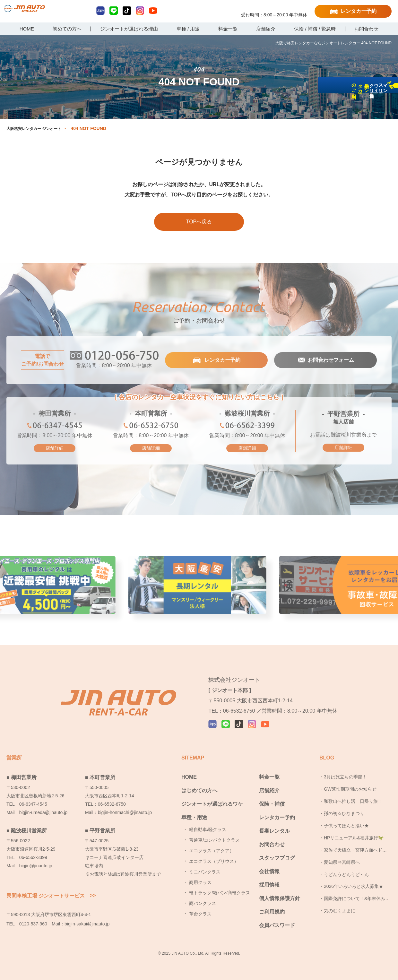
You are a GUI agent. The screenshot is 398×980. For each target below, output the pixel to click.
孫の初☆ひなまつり (344, 808)
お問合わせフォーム (330, 361)
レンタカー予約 (359, 11)
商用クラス (200, 876)
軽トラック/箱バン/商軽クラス (220, 887)
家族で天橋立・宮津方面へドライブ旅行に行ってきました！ (355, 846)
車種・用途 (194, 812)
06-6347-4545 (55, 427)
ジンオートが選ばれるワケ (212, 798)
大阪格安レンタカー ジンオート (39, 128)
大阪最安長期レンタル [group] (199, 589)
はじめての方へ (199, 785)
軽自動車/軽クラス (208, 824)
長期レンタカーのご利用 (389, 135)
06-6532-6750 (151, 427)
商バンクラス (203, 898)
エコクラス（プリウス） (214, 855)
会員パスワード (277, 919)
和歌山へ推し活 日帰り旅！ (353, 795)
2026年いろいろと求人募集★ (354, 880)
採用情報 (269, 879)
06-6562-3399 (247, 427)
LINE (114, 11)
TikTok (127, 11)
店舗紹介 (269, 785)
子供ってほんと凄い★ (346, 820)
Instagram (140, 11)
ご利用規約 (272, 906)
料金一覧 (269, 771)
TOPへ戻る (199, 222)
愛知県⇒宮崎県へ (342, 856)
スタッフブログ (277, 852)
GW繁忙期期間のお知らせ (350, 783)
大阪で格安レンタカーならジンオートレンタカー (37, 12)
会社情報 (269, 866)
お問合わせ (272, 839)
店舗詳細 (55, 448)
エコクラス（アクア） (212, 845)
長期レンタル (274, 825)
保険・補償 (272, 798)
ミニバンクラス (205, 866)
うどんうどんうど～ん (346, 868)
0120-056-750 (274, 9)
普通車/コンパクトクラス (214, 834)
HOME (189, 771)
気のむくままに (340, 905)
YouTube (153, 11)
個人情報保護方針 (280, 893)
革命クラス (200, 908)
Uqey (100, 11)
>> (93, 890)
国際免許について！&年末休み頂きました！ (357, 895)
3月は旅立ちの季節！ (345, 771)
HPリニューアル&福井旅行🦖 (354, 832)
